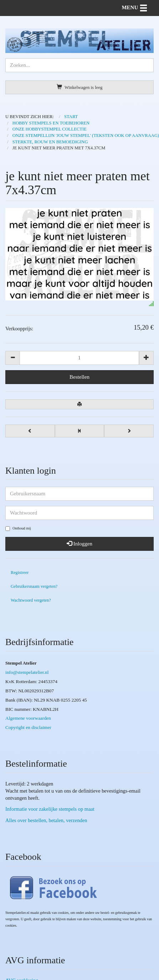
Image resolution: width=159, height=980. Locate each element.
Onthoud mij (18, 529)
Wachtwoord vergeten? (31, 600)
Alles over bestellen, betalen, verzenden (46, 820)
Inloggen (79, 544)
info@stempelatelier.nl (27, 672)
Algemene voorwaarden (28, 718)
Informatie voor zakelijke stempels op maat (50, 809)
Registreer (20, 572)
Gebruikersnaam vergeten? (34, 586)
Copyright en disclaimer (28, 727)
